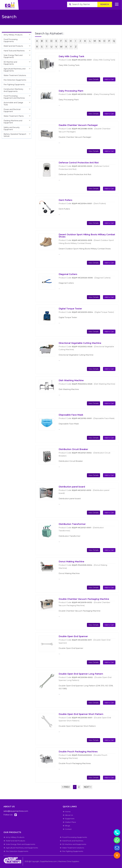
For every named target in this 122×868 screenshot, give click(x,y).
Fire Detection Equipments (17, 851)
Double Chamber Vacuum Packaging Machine (84, 599)
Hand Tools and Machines (73, 841)
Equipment (70, 819)
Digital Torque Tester (70, 309)
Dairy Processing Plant (71, 91)
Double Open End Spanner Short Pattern (81, 714)
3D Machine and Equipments (74, 844)
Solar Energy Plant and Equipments (20, 844)
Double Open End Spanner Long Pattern (81, 674)
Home (68, 812)
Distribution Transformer (72, 524)
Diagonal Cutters (68, 274)
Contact (68, 829)
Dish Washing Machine (71, 380)
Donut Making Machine (71, 562)
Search (105, 4)
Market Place (71, 822)
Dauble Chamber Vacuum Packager (78, 125)
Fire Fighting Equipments (73, 851)
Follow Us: (10, 815)
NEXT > (88, 787)
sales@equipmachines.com (16, 811)
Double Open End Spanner (73, 636)
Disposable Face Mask (71, 415)
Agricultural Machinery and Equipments (22, 848)
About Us (69, 815)
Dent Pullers (65, 200)
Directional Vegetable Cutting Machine (80, 343)
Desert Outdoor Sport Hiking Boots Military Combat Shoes (87, 236)
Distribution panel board (72, 487)
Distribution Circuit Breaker (73, 449)
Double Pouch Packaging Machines (78, 752)
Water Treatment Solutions (73, 848)
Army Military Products (15, 837)
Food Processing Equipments (75, 837)
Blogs (68, 826)
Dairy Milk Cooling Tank (71, 56)
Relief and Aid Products (15, 841)
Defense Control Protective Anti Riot (79, 163)
